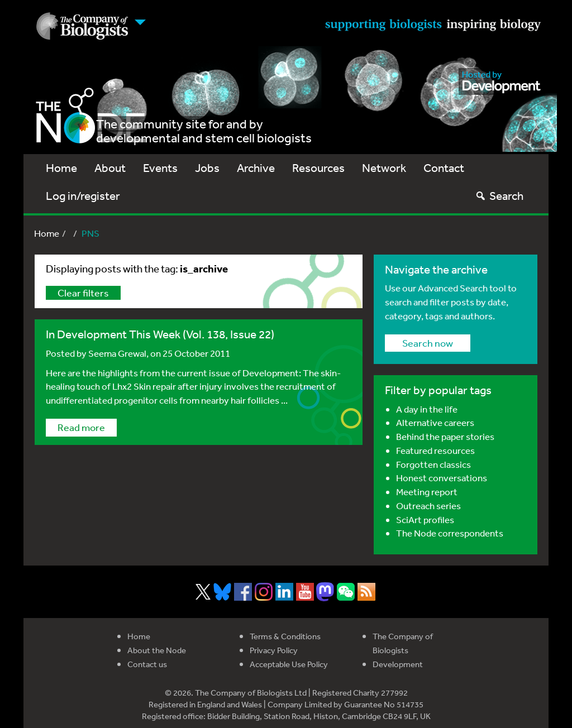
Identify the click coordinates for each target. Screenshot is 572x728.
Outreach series (428, 506)
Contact (444, 168)
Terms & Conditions (285, 636)
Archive (256, 168)
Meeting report (427, 492)
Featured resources (435, 450)
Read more (81, 427)
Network (384, 168)
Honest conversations (442, 478)
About (110, 168)
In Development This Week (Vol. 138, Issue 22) (160, 334)
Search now (428, 343)
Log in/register (83, 196)
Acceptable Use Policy (289, 664)
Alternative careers (435, 422)
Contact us (147, 664)
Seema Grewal (117, 353)
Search (499, 196)
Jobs (207, 168)
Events (160, 168)
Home (61, 168)
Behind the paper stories (445, 436)
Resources (318, 168)
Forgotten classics (433, 464)
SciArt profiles (425, 519)
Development (398, 664)
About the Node (157, 650)
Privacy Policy (274, 650)
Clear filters (83, 293)
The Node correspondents (450, 533)
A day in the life (427, 409)
